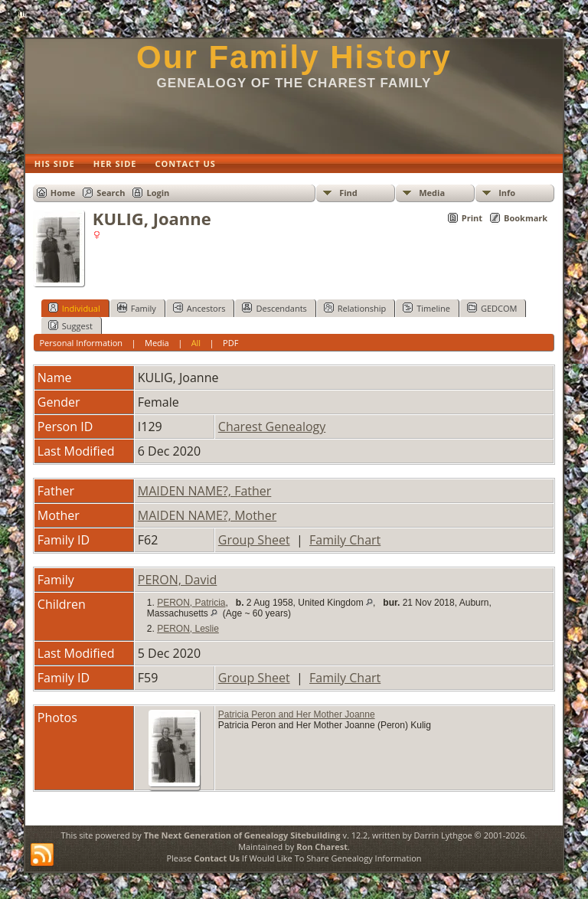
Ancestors (199, 308)
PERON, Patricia (191, 603)
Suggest (70, 325)
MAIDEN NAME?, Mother (207, 515)
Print (472, 218)
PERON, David (178, 580)
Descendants (274, 308)
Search (111, 193)
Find (348, 193)
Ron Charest (322, 847)
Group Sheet (254, 540)
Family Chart (345, 540)
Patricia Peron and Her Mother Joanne (297, 714)
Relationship (355, 308)
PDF (230, 343)
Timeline (426, 308)
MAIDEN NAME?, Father (205, 491)
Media (432, 193)
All (196, 343)
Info (507, 193)
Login (158, 193)
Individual (74, 308)
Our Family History (294, 57)
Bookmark (526, 218)
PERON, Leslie (188, 629)
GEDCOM (492, 308)
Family (137, 308)
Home (63, 193)
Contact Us (217, 858)
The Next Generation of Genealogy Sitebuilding (242, 835)
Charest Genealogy (272, 427)
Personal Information (81, 343)
